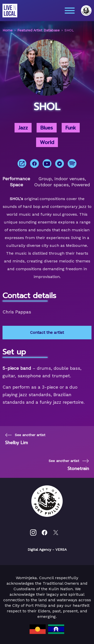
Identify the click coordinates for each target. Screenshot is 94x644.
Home (8, 30)
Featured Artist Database (38, 30)
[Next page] (69, 465)
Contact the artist (47, 332)
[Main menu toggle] (70, 11)
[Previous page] (25, 439)
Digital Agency (39, 549)
